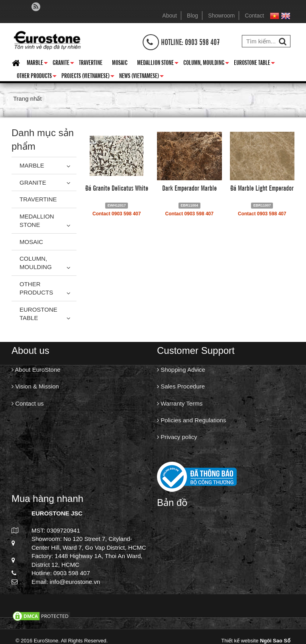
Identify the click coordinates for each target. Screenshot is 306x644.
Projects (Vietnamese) (88, 77)
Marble (37, 64)
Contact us (28, 403)
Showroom (221, 16)
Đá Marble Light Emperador (262, 187)
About (170, 16)
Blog (192, 16)
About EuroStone (36, 370)
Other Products (37, 77)
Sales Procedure (181, 386)
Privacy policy (177, 437)
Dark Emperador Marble (189, 187)
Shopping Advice (181, 370)
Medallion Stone (158, 64)
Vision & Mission (35, 386)
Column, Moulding (206, 64)
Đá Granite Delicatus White (117, 187)
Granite (63, 64)
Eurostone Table (254, 64)
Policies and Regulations (191, 420)
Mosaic (120, 62)
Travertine (91, 62)
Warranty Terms (180, 403)
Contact (254, 16)
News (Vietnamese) (141, 77)
